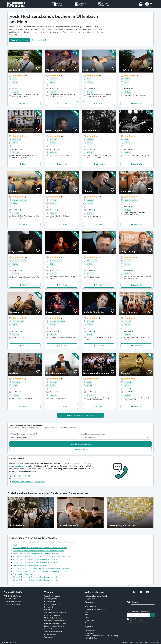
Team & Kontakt (90, 607)
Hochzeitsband (49, 602)
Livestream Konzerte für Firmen (55, 623)
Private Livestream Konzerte (54, 626)
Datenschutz (134, 642)
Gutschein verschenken (12, 604)
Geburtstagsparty (50, 599)
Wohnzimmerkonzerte (52, 596)
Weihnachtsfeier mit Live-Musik (55, 612)
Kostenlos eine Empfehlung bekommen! (28, 482)
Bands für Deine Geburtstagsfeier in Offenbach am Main (36, 554)
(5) (130, 389)
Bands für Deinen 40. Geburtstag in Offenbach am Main (35, 580)
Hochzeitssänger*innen (52, 604)
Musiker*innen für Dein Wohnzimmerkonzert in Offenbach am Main (40, 548)
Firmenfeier (48, 610)
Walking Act (49, 637)
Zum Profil (26, 103)
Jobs (86, 615)
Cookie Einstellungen (152, 642)
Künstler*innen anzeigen (81, 444)
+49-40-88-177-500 (21, 476)
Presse (87, 617)
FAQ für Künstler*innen (12, 596)
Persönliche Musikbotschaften (55, 621)
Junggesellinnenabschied (53, 632)
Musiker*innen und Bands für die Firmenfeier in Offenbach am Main (40, 571)
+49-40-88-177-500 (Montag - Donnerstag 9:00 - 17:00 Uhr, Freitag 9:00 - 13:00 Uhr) (101, 636)
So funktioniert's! (39, 40)
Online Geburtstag (51, 629)
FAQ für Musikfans (11, 599)
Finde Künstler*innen (20, 40)
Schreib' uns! (17, 479)
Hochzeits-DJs (49, 607)
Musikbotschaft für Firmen (54, 618)
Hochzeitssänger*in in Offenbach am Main (30, 565)
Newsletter (88, 623)
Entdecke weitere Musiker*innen (81, 415)
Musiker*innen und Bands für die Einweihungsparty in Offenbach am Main (43, 557)
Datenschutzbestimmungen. (139, 623)
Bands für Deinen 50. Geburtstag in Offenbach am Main (35, 560)
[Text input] (139, 615)
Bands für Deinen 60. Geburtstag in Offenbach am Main (35, 562)
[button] (149, 4)
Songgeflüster (90, 599)
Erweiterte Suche (81, 449)
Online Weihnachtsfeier (52, 615)
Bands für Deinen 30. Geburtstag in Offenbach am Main (35, 577)
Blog (86, 612)
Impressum (125, 642)
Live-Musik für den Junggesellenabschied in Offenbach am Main (39, 551)
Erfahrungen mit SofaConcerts (95, 609)
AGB (142, 642)
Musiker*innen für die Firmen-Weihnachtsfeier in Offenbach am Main (41, 568)
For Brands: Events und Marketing (97, 596)
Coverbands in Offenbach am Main (27, 574)
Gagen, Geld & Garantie (12, 602)
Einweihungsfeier (50, 634)
